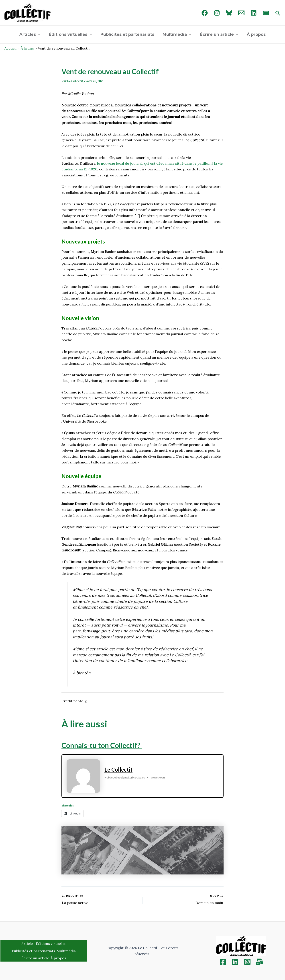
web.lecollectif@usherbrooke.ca (125, 778)
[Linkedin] (235, 962)
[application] (39, 34)
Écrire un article (219, 34)
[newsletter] (266, 13)
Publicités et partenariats (128, 34)
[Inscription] (260, 962)
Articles (31, 34)
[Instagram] (217, 13)
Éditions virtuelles (71, 34)
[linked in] (254, 13)
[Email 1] (241, 13)
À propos (255, 34)
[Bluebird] (229, 13)
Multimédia (177, 34)
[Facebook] (205, 13)
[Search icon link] (278, 14)
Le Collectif (118, 770)
